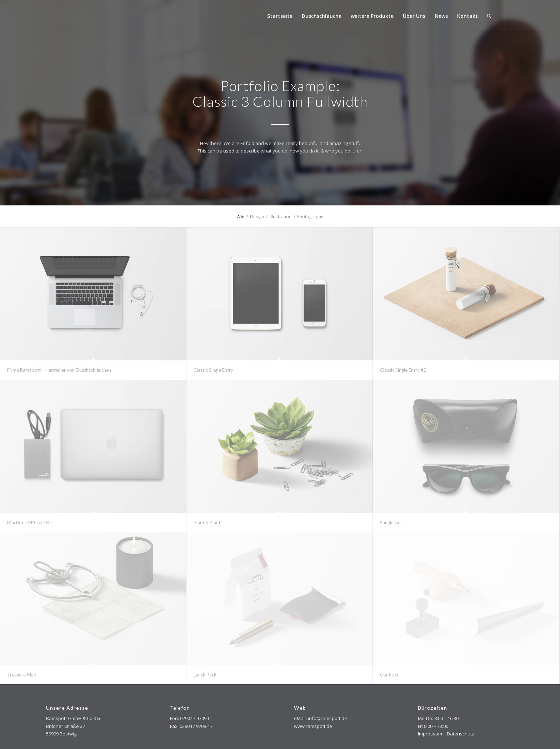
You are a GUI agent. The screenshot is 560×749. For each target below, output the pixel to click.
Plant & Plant (207, 523)
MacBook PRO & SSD (29, 523)
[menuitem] (280, 16)
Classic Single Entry (213, 370)
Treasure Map (22, 675)
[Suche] (489, 16)
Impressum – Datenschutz (446, 734)
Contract (389, 675)
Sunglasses (391, 523)
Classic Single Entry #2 (403, 370)
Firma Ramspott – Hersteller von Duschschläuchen (59, 370)
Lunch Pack (205, 675)
